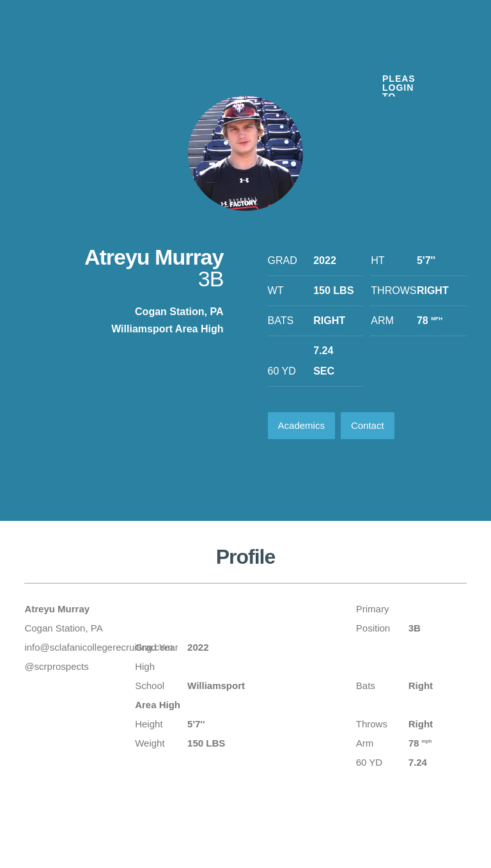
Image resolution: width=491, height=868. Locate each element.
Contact (368, 425)
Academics (301, 425)
